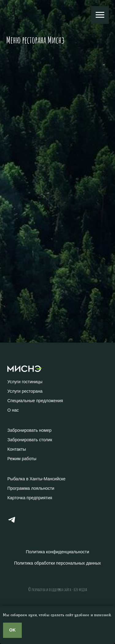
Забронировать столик (30, 440)
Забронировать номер (29, 430)
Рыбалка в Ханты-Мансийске (36, 479)
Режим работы (22, 459)
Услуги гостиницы (25, 382)
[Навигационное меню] (100, 15)
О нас (13, 410)
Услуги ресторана (25, 391)
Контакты (17, 449)
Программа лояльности (31, 488)
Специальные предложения (35, 401)
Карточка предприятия (30, 498)
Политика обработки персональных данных (57, 563)
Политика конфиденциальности (57, 552)
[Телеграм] (12, 522)
